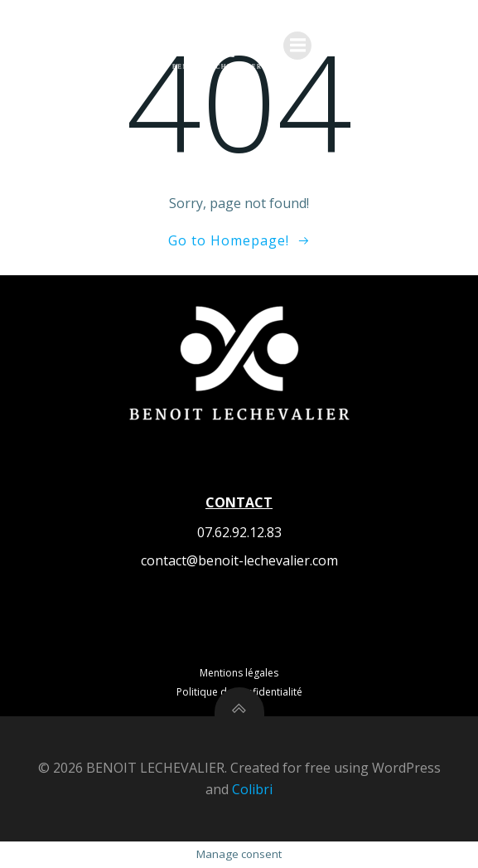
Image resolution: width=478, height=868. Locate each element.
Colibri (252, 789)
